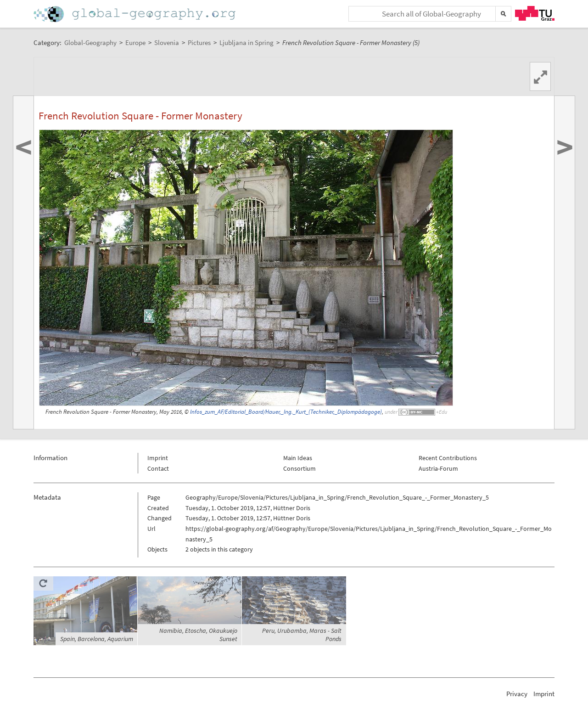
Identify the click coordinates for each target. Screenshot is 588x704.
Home (135, 14)
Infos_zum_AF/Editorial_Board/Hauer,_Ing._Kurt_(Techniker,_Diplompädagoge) (286, 412)
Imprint (158, 458)
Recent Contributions (448, 458)
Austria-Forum (438, 468)
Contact (158, 468)
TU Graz (535, 13)
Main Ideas (298, 458)
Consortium (300, 468)
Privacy (517, 694)
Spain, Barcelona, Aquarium (97, 639)
